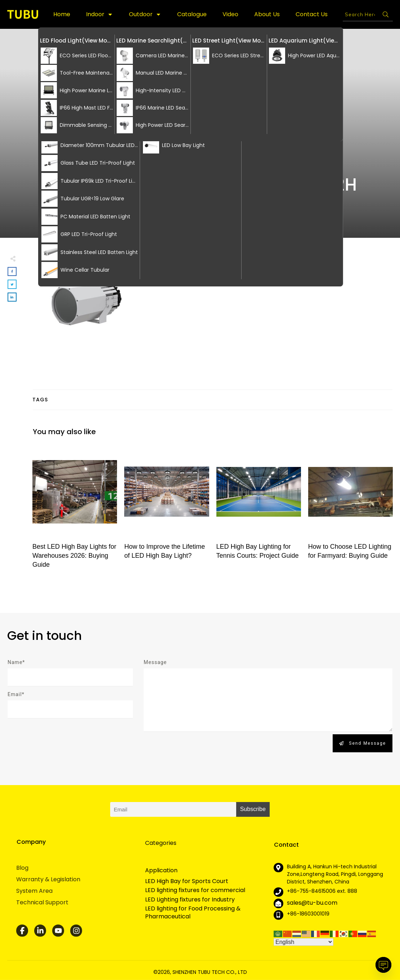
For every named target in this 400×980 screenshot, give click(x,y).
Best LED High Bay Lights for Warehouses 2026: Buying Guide (75, 511)
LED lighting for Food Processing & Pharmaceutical (193, 913)
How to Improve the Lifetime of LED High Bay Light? (167, 511)
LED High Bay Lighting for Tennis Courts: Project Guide (259, 511)
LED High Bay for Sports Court (187, 881)
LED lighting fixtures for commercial (195, 890)
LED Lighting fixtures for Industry (190, 900)
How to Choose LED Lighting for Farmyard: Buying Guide (350, 511)
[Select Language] (304, 942)
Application (161, 870)
